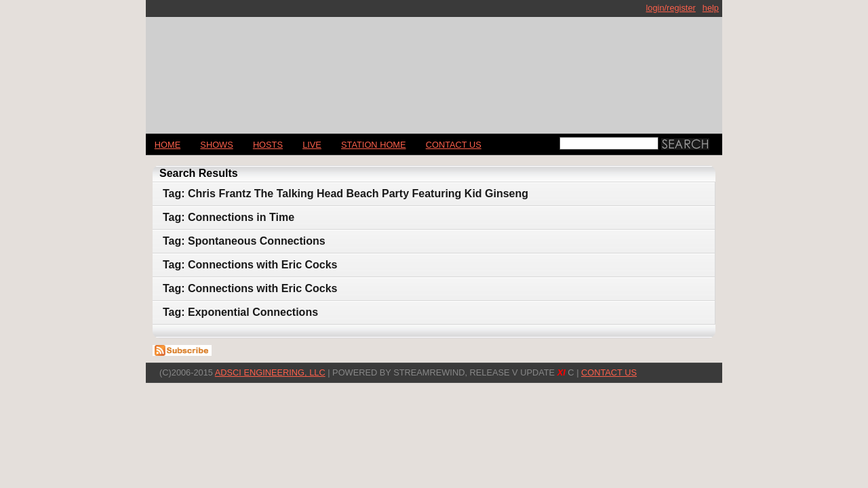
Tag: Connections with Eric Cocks (250, 265)
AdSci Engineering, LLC (270, 372)
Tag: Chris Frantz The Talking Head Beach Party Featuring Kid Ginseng (346, 194)
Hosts (268, 145)
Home (167, 145)
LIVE (312, 145)
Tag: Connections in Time (229, 217)
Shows (216, 145)
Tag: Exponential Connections (240, 312)
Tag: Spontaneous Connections (244, 241)
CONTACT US (454, 145)
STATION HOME (374, 145)
